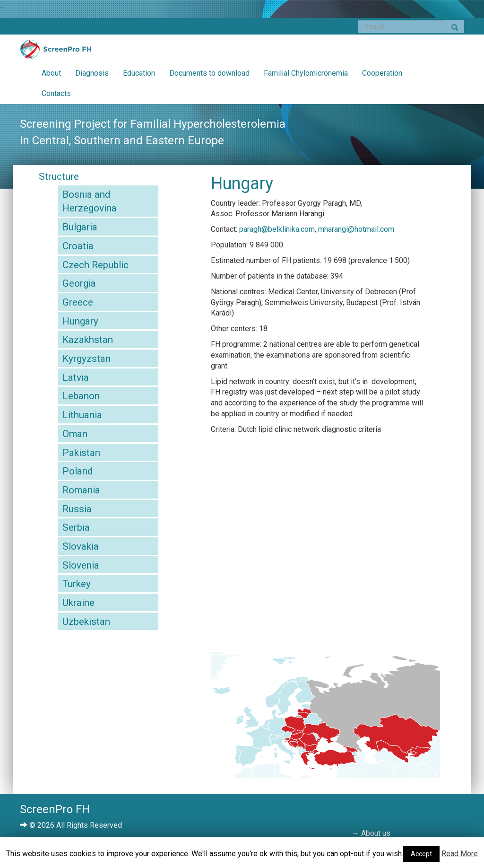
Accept (421, 854)
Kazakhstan (88, 340)
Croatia (78, 246)
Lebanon (81, 396)
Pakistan (81, 453)
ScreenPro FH (56, 52)
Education (139, 73)
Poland (78, 471)
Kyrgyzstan (86, 359)
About (51, 73)
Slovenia (81, 565)
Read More (460, 854)
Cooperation (382, 73)
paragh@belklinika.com (277, 229)
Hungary (80, 321)
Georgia (79, 283)
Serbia (76, 527)
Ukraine (78, 603)
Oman (75, 434)
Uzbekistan (86, 622)
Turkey (77, 584)
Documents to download (209, 73)
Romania (81, 490)
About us (376, 833)
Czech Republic (95, 265)
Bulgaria (80, 227)
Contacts (56, 93)
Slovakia (81, 546)
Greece (78, 302)
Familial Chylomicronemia (306, 73)
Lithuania (82, 415)
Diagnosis (92, 73)
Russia (77, 509)
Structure (59, 176)
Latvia (76, 377)
